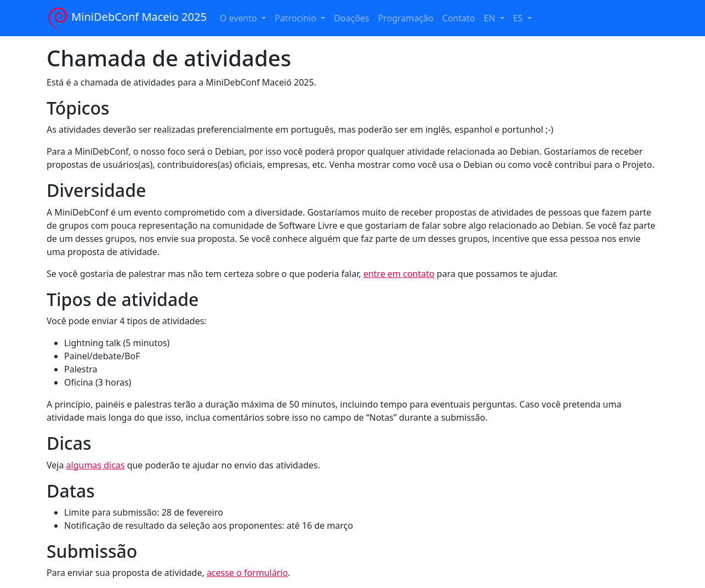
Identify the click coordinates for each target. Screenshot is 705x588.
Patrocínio (297, 18)
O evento (240, 18)
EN (490, 18)
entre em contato (399, 274)
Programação (406, 18)
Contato (459, 18)
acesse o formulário (247, 573)
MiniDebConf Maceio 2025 (127, 18)
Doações (351, 18)
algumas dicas (96, 465)
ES (519, 18)
